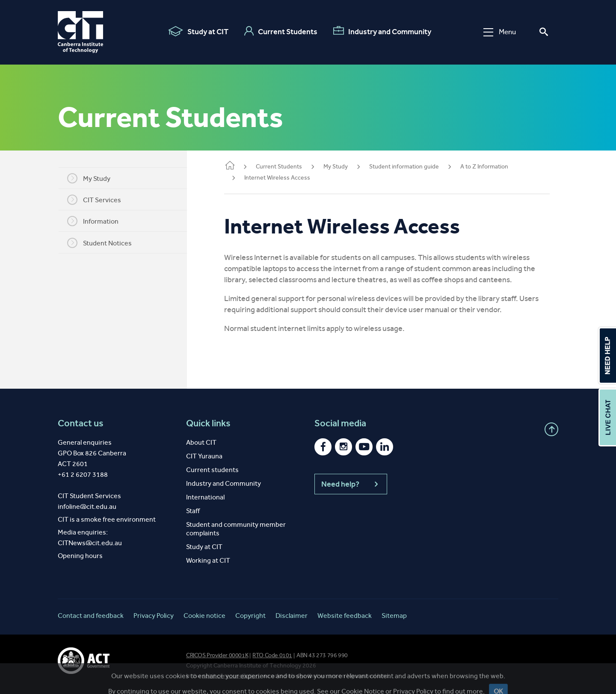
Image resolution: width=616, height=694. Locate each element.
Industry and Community (382, 31)
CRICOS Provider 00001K (217, 655)
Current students (212, 470)
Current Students (281, 31)
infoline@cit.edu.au (87, 506)
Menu (500, 32)
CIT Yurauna (204, 456)
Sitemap (394, 616)
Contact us (81, 423)
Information (98, 221)
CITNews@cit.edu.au (90, 543)
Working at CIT (208, 560)
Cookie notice (204, 616)
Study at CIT (198, 31)
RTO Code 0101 (272, 655)
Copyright (250, 616)
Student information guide (415, 167)
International (205, 497)
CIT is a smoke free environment (107, 519)
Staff (193, 511)
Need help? (351, 484)
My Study (94, 178)
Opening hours (80, 556)
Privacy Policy (154, 616)
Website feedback (345, 616)
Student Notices (105, 243)
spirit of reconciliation (231, 676)
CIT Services (100, 200)
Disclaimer (292, 616)
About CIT (201, 442)
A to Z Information (495, 167)
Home (241, 166)
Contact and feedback (91, 616)
